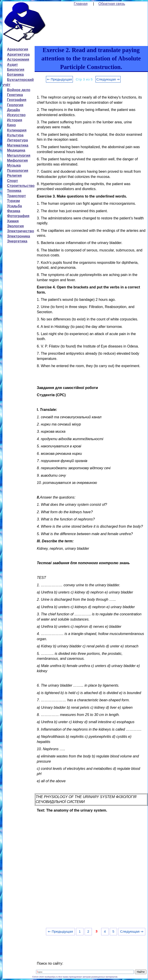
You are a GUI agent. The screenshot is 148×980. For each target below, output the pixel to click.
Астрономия (18, 59)
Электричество (20, 231)
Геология (15, 105)
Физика (14, 211)
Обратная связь (112, 4)
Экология (15, 226)
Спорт (12, 181)
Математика (18, 145)
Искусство (16, 115)
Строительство (21, 186)
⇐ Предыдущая (59, 79)
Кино (11, 125)
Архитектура (18, 54)
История (15, 120)
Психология (18, 171)
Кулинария (17, 130)
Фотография (18, 216)
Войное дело (19, 90)
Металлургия (19, 155)
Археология (18, 49)
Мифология (17, 160)
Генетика (15, 95)
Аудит (12, 65)
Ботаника (15, 75)
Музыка (14, 165)
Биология (16, 70)
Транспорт (16, 196)
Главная (81, 4)
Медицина (16, 150)
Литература (17, 140)
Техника (14, 191)
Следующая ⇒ (108, 79)
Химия (13, 221)
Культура (15, 135)
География (17, 100)
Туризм (13, 201)
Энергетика (17, 241)
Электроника (19, 236)
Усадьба (14, 206)
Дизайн (13, 110)
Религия (14, 176)
